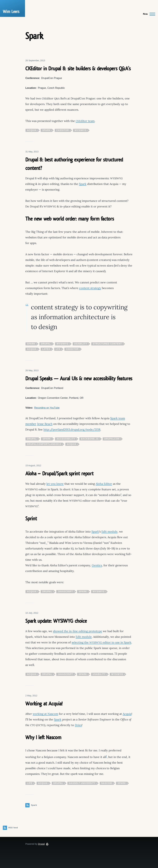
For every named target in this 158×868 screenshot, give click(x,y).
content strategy (90, 288)
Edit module (109, 532)
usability (81, 344)
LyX (58, 349)
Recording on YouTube (47, 408)
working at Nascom (45, 714)
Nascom (107, 783)
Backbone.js (90, 439)
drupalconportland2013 (44, 444)
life (30, 783)
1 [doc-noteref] (106, 756)
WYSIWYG (80, 130)
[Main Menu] (148, 14)
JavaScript (65, 591)
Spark (46, 130)
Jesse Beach (45, 424)
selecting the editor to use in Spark (101, 642)
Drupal (46, 344)
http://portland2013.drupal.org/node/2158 (72, 429)
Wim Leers (11, 12)
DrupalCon (112, 439)
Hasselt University (82, 783)
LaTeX (46, 349)
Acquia (32, 130)
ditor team (85, 121)
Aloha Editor (104, 484)
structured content (107, 344)
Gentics (97, 565)
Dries (78, 725)
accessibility (66, 439)
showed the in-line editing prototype (78, 631)
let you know (55, 484)
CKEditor (63, 130)
